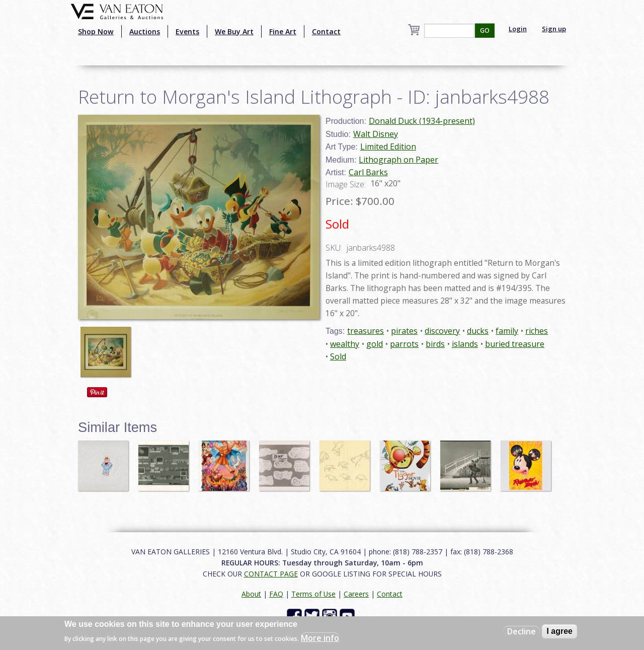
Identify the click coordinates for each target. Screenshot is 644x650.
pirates (404, 331)
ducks (478, 331)
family (507, 331)
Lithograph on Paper (398, 160)
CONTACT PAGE (271, 574)
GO (485, 30)
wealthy (345, 344)
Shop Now (96, 31)
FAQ (276, 594)
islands (465, 344)
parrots (404, 344)
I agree (559, 631)
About (251, 594)
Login (518, 29)
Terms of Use (313, 594)
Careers (356, 594)
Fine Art (283, 31)
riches (537, 331)
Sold (338, 356)
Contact (326, 31)
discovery (442, 331)
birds (435, 344)
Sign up (554, 29)
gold (375, 344)
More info (320, 638)
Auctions (145, 31)
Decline (521, 631)
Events (187, 31)
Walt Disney (376, 134)
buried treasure (515, 344)
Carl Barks (368, 172)
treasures (366, 331)
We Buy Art (234, 31)
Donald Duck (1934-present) (422, 121)
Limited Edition (388, 147)
